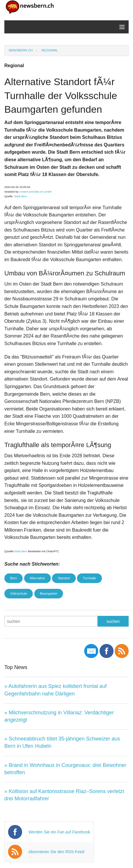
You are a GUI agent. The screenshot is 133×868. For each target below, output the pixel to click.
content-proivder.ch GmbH (35, 192)
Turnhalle (89, 578)
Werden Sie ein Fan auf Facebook (59, 832)
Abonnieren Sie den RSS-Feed (56, 852)
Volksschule (19, 593)
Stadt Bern (20, 196)
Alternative (37, 578)
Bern (14, 578)
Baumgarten (49, 593)
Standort (64, 578)
